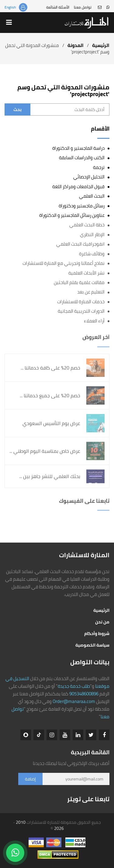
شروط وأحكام (97, 633)
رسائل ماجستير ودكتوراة (82, 206)
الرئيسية (101, 45)
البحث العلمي (92, 196)
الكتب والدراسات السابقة (82, 158)
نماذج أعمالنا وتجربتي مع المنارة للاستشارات (64, 263)
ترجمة (99, 167)
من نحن (102, 622)
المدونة (76, 45)
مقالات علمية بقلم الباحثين (79, 283)
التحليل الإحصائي (89, 177)
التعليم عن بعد (91, 292)
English (10, 7)
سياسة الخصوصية (92, 645)
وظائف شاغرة (92, 254)
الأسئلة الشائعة (58, 7)
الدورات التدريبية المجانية (81, 311)
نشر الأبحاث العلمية (86, 273)
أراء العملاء (94, 321)
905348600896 (84, 694)
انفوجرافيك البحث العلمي (80, 244)
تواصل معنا (83, 7)
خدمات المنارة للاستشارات (81, 301)
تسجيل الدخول (23, 7)
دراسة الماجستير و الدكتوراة (78, 148)
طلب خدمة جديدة (74, 686)
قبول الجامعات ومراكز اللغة (78, 187)
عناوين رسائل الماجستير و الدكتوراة (72, 215)
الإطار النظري (92, 235)
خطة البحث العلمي (87, 225)
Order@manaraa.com (74, 701)
